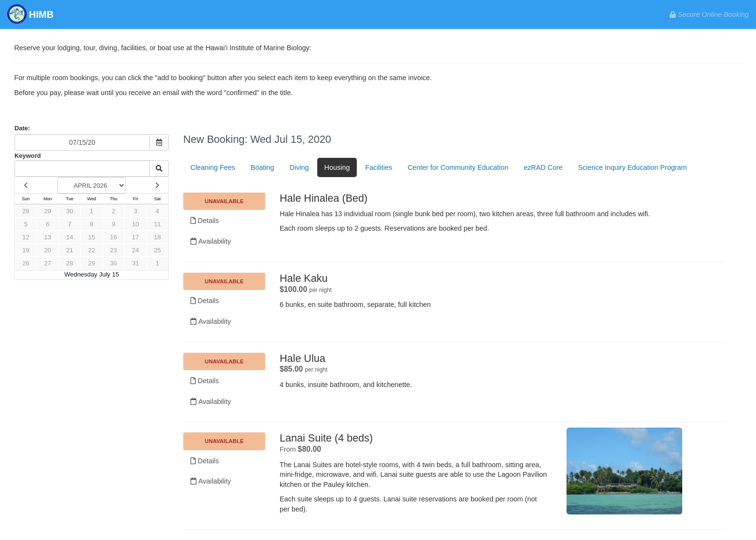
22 (92, 250)
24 (135, 250)
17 (135, 237)
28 (26, 211)
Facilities (378, 167)
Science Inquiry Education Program (633, 167)
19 (26, 250)
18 (157, 237)
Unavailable (224, 201)
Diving (299, 167)
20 (48, 250)
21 (69, 250)
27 (48, 263)
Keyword (28, 156)
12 (26, 237)
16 (113, 237)
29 (48, 211)
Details (205, 221)
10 (135, 224)
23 (113, 250)
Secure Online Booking (709, 14)
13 (48, 237)
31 (135, 263)
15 (92, 237)
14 (69, 237)
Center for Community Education (458, 167)
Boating (263, 167)
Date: (22, 128)
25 (157, 250)
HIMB (30, 15)
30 (69, 211)
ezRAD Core (543, 167)
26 (26, 263)
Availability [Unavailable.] (211, 241)
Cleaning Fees (213, 167)
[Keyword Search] (82, 168)
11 (157, 224)
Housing (337, 167)
